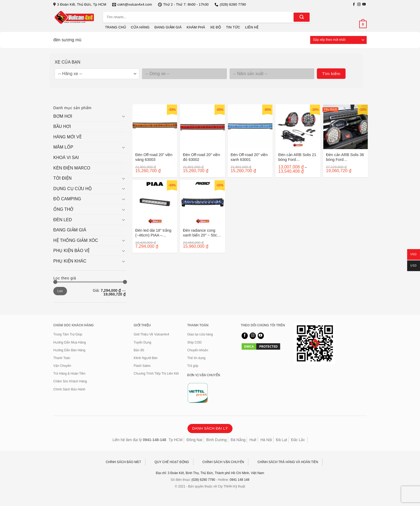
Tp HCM (175, 440)
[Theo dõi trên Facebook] (354, 5)
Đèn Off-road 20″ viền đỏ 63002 (201, 157)
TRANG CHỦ (115, 27)
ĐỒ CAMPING (67, 199)
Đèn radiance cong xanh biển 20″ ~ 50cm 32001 (202, 233)
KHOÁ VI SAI (66, 158)
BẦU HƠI (62, 126)
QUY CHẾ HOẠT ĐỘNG (172, 462)
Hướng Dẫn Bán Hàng (69, 350)
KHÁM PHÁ (196, 27)
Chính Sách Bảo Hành (69, 389)
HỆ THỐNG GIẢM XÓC (76, 240)
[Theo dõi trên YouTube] (364, 5)
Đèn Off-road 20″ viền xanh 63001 (249, 157)
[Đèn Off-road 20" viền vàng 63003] (155, 127)
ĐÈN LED (63, 220)
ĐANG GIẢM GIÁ (168, 27)
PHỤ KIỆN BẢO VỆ (72, 251)
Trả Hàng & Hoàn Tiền (69, 374)
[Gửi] (302, 17)
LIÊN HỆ (252, 27)
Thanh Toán (62, 358)
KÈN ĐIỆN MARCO (72, 168)
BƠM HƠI (63, 116)
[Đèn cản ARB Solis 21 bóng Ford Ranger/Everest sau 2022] (298, 127)
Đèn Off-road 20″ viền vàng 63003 (154, 157)
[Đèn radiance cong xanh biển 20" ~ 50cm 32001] (202, 202)
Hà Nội (266, 440)
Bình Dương (216, 440)
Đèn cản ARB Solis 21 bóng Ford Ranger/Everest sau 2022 (297, 157)
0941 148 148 (240, 480)
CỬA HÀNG (140, 27)
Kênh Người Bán (146, 358)
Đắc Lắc (298, 440)
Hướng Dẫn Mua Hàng (70, 342)
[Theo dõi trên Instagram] (359, 5)
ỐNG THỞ (63, 209)
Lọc (60, 291)
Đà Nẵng (238, 440)
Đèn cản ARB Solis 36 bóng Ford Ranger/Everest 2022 (345, 157)
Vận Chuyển (62, 366)
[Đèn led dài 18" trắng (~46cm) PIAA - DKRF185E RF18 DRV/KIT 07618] (155, 202)
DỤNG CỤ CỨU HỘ (73, 189)
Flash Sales (142, 366)
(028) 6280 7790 (203, 480)
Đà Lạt (281, 440)
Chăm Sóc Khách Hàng (70, 381)
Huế (253, 440)
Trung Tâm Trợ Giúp (68, 334)
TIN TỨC (233, 27)
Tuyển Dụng (142, 342)
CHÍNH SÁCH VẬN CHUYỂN (223, 462)
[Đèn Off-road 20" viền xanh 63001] (250, 127)
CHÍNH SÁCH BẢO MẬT (123, 462)
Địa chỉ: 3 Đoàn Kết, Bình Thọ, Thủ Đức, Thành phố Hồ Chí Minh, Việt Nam (210, 473)
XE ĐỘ (215, 27)
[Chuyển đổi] (123, 116)
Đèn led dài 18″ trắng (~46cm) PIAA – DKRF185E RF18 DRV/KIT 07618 (153, 233)
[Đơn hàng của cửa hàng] (338, 40)
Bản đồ (139, 350)
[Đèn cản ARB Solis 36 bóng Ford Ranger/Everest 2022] (346, 127)
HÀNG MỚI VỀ (67, 137)
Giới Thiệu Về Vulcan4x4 (151, 334)
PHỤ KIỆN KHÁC (70, 261)
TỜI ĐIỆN (62, 178)
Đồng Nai (194, 440)
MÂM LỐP (63, 147)
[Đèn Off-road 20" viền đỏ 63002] (202, 127)
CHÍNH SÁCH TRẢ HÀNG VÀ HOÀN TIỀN (288, 462)
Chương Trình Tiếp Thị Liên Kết (156, 374)
